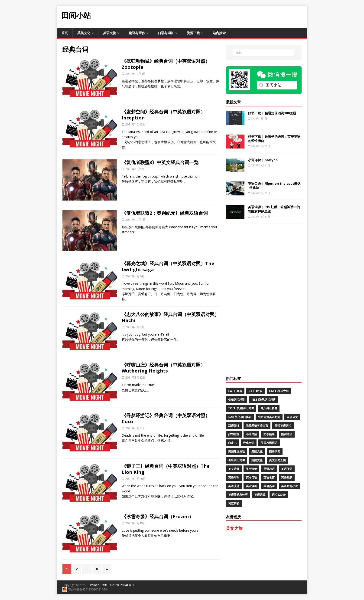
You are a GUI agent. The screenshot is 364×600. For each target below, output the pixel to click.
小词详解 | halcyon (263, 160)
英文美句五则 (277, 460)
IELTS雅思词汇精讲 (264, 400)
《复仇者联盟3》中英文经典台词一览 (160, 162)
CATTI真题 (235, 391)
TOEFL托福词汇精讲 (241, 408)
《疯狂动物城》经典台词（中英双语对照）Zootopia (166, 64)
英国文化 (257, 460)
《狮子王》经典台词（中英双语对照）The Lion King (166, 469)
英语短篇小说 (289, 486)
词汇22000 (279, 495)
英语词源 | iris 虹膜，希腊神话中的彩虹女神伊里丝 (274, 209)
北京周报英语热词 (269, 417)
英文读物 (251, 469)
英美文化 (84, 33)
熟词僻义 (287, 434)
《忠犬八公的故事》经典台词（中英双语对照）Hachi (170, 317)
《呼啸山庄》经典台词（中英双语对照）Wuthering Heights (163, 368)
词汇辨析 (234, 503)
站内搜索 (219, 33)
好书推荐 (234, 434)
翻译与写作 (137, 33)
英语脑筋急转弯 (238, 495)
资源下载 (193, 33)
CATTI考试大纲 (279, 391)
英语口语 (251, 477)
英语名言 (269, 477)
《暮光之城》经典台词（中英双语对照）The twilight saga (168, 266)
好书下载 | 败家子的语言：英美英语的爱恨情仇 (274, 139)
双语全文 (292, 417)
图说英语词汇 (283, 426)
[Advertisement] (223, 16)
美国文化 (257, 451)
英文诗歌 (234, 469)
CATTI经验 (256, 391)
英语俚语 (287, 469)
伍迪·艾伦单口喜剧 (240, 417)
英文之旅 (234, 528)
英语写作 (234, 477)
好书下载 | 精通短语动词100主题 (272, 113)
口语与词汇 (166, 33)
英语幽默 (287, 477)
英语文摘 (110, 33)
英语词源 (260, 495)
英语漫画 (251, 486)
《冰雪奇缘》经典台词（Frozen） (158, 516)
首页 (65, 33)
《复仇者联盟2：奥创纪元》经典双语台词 (165, 213)
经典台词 (249, 443)
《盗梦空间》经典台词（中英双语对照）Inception (163, 115)
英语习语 (269, 469)
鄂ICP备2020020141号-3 (118, 585)
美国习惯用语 (269, 443)
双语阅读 (234, 426)
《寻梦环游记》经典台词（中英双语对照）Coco (166, 418)
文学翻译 (269, 434)
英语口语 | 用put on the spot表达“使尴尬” (274, 186)
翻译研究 (275, 451)
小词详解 (251, 434)
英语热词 (269, 486)
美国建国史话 (237, 451)
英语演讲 (234, 486)
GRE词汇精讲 (237, 400)
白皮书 (232, 443)
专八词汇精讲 (269, 408)
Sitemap (94, 585)
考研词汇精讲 (237, 460)
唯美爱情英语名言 (257, 426)
